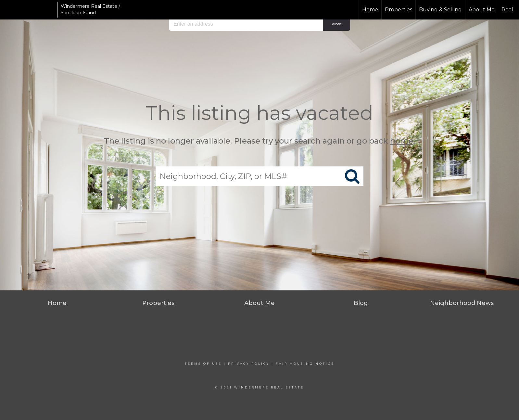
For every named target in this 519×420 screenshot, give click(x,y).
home (402, 141)
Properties (399, 10)
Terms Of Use (203, 364)
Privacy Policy (249, 364)
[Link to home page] (29, 10)
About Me (482, 10)
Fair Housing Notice (305, 364)
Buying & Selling (440, 10)
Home (370, 10)
